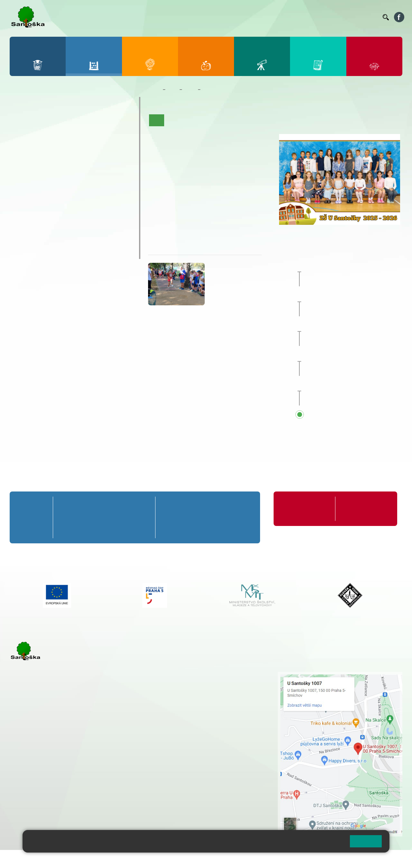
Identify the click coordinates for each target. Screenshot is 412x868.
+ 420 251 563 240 (38, 785)
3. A (69, 122)
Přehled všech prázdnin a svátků (360, 415)
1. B (23, 135)
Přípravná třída (38, 103)
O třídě (175, 120)
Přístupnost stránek (194, 859)
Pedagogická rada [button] (342, 386)
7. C (46, 197)
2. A (46, 122)
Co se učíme (225, 120)
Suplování (290, 17)
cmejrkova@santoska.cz (49, 759)
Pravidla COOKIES (241, 859)
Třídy (190, 90)
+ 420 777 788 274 (191, 689)
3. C (68, 148)
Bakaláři (178, 17)
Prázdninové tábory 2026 (53, 227)
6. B (23, 185)
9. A (91, 172)
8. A (69, 172)
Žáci (172, 90)
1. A (23, 122)
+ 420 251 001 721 (194, 675)
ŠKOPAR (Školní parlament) (57, 253)
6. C (23, 197)
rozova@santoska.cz (45, 792)
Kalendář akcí (257, 120)
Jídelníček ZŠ (226, 17)
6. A (23, 172)
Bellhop (199, 17)
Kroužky (29, 215)
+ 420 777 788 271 (77, 752)
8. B (68, 185)
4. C (91, 148)
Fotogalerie (289, 120)
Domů (154, 90)
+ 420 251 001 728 (193, 682)
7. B (46, 185)
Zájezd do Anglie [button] (347, 266)
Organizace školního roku (303, 509)
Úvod (157, 120)
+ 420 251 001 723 (38, 752)
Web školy (391, 859)
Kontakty (369, 17)
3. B (68, 135)
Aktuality (197, 120)
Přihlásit (159, 859)
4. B (91, 135)
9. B (91, 185)
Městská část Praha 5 (31, 811)
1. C (23, 148)
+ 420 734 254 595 (225, 709)
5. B (114, 135)
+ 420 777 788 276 (77, 785)
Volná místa (342, 17)
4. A (91, 122)
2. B (46, 135)
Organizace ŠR (259, 17)
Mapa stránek (130, 859)
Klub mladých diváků (47, 240)
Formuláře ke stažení (362, 505)
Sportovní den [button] (337, 326)
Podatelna (315, 17)
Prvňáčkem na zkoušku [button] (349, 296)
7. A (46, 172)
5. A (114, 122)
